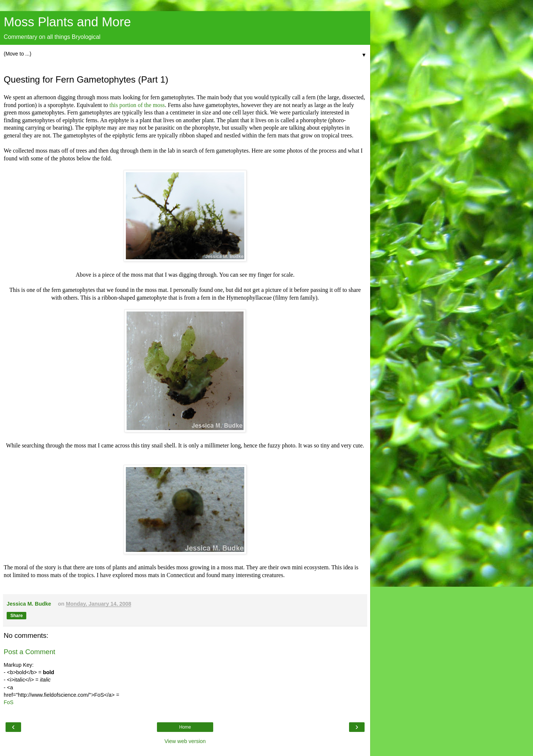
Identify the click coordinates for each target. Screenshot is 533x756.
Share (16, 616)
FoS (9, 702)
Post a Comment (29, 652)
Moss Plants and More (67, 22)
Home (185, 727)
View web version (185, 741)
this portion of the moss (137, 105)
